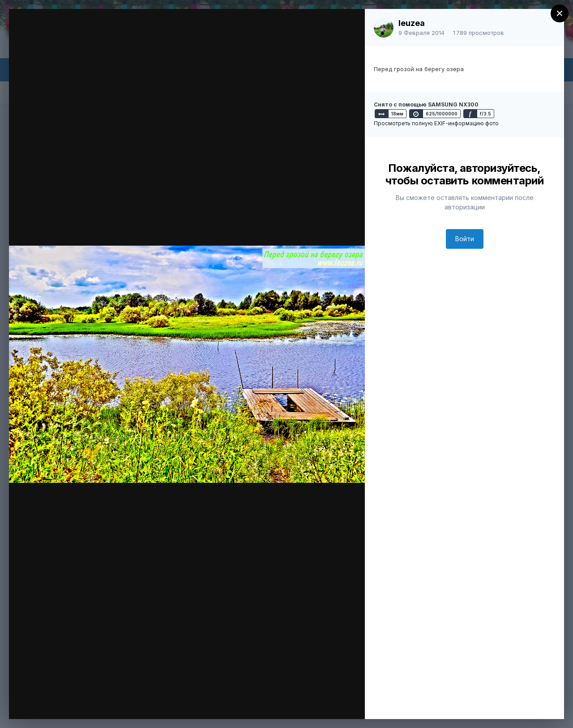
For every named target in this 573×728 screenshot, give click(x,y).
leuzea (412, 23)
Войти (465, 239)
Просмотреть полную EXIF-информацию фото (436, 123)
